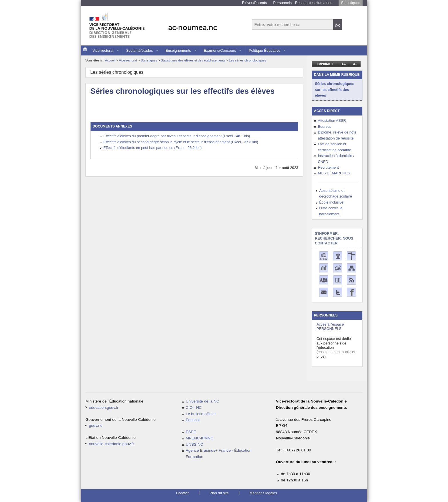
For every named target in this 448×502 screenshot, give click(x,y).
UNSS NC (194, 444)
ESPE (191, 432)
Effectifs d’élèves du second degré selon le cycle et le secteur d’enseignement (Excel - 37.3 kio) (181, 142)
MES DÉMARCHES (334, 173)
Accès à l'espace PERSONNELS (330, 326)
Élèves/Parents (254, 3)
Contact (182, 493)
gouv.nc (96, 426)
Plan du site (219, 493)
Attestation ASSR (332, 120)
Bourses (324, 127)
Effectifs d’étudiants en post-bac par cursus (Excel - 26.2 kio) (153, 148)
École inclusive (331, 202)
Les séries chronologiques (247, 60)
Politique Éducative (265, 50)
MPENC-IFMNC (200, 438)
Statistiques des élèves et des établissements (194, 60)
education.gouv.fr (104, 408)
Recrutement (328, 167)
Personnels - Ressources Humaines (303, 3)
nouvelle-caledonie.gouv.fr (111, 444)
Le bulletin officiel (201, 414)
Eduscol (193, 420)
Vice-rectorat (103, 50)
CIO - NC (194, 408)
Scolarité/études (139, 50)
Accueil (110, 60)
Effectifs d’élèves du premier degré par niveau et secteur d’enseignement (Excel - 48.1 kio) (177, 136)
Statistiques (350, 3)
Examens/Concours (220, 50)
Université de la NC (202, 401)
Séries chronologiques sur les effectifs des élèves (335, 89)
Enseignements (178, 50)
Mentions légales (263, 493)
